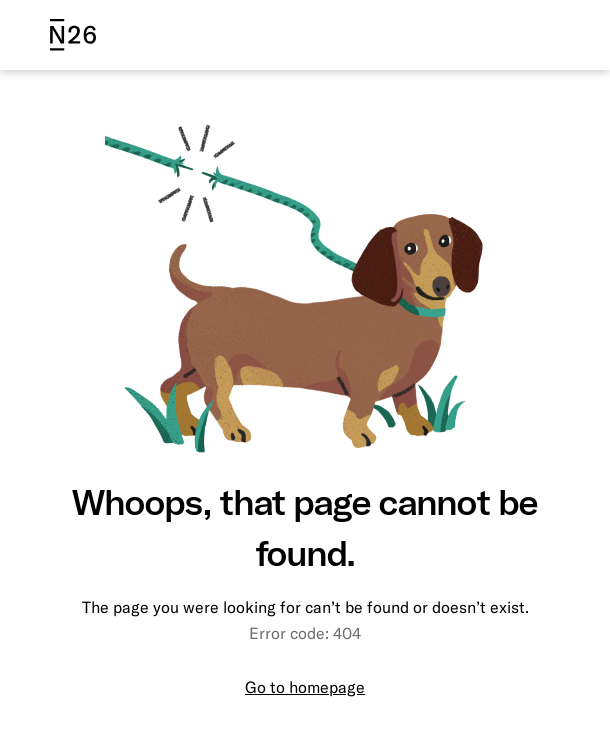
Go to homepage (305, 687)
